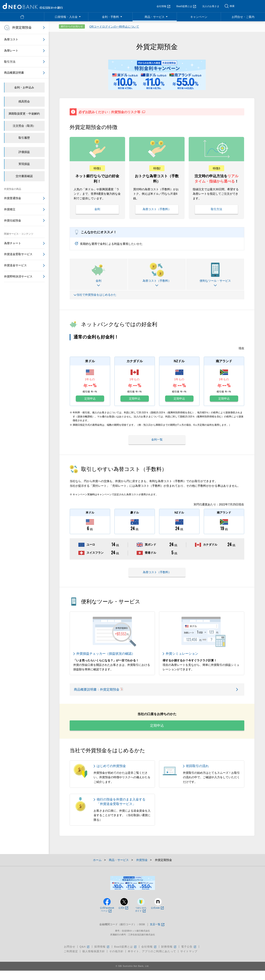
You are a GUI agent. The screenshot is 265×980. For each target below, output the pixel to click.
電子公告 (189, 956)
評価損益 (24, 152)
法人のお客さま (211, 6)
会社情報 (163, 6)
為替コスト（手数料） (157, 208)
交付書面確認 (24, 176)
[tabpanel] (157, 75)
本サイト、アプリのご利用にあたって (152, 961)
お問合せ (70, 956)
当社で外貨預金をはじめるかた (96, 294)
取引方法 (216, 208)
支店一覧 (157, 934)
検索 (232, 6)
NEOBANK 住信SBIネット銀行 (33, 6)
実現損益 (24, 164)
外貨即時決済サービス (18, 276)
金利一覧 (157, 438)
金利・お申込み (24, 87)
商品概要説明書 (14, 73)
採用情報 (102, 956)
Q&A (85, 956)
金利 (97, 208)
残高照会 (24, 101)
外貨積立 (10, 209)
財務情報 (169, 956)
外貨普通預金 (13, 198)
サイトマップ (189, 961)
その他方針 (116, 961)
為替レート (11, 51)
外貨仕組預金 (13, 220)
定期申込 (90, 398)
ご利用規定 (71, 961)
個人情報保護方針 (94, 961)
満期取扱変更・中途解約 (24, 114)
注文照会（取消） (24, 126)
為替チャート (13, 243)
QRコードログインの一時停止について (114, 27)
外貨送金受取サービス (18, 254)
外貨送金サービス (15, 265)
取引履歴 (24, 138)
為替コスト (11, 39)
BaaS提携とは (186, 6)
